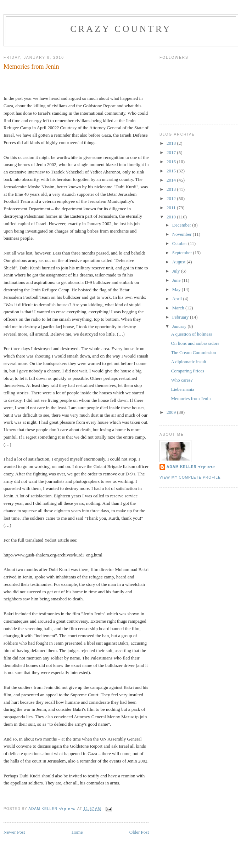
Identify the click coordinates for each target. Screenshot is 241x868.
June (177, 280)
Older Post (139, 832)
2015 (172, 171)
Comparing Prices (187, 371)
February (181, 317)
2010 (172, 217)
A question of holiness (191, 334)
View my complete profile (190, 477)
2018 (172, 143)
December (182, 225)
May (177, 289)
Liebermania (183, 389)
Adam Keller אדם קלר (191, 467)
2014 (172, 180)
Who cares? (182, 380)
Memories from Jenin (191, 398)
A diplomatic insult (189, 362)
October (180, 243)
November (183, 234)
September (183, 253)
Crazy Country (121, 29)
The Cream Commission (193, 352)
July (177, 271)
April (178, 299)
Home (77, 832)
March (179, 308)
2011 (172, 208)
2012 (172, 198)
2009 (172, 412)
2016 (172, 162)
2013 (172, 189)
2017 (172, 152)
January (180, 326)
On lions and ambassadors (195, 343)
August (180, 262)
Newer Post (14, 832)
